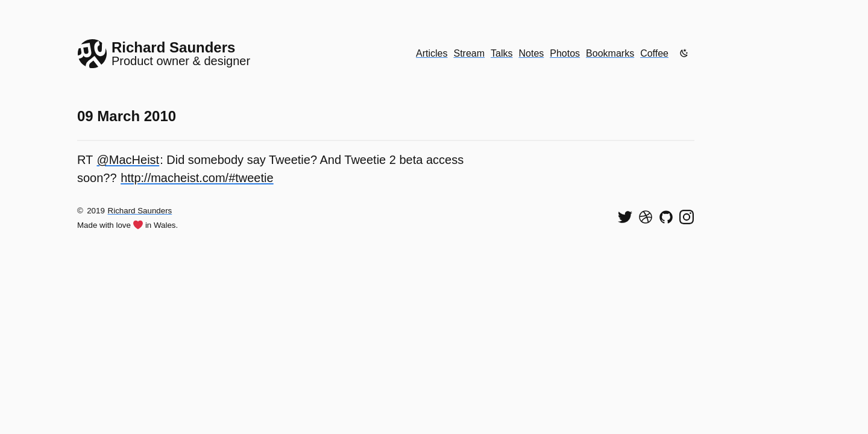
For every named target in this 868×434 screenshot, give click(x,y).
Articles (432, 53)
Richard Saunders (140, 211)
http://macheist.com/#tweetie (197, 178)
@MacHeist (128, 160)
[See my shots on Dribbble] (646, 217)
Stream (469, 53)
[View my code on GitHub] (666, 217)
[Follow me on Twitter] (625, 217)
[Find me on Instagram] (687, 217)
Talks (502, 53)
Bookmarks (610, 53)
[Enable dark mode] (684, 53)
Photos (565, 53)
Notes (532, 53)
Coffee (654, 53)
